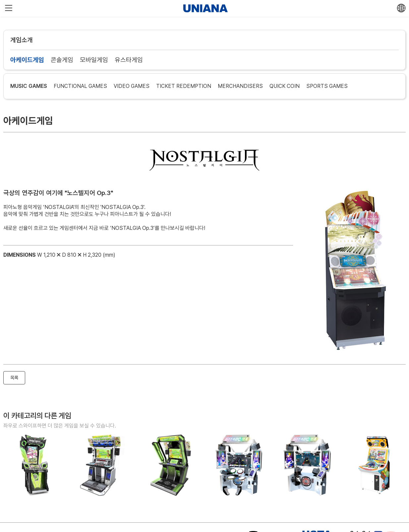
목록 (14, 378)
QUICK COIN (285, 86)
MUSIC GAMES (29, 86)
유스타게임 (129, 60)
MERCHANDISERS (240, 86)
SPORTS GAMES (327, 86)
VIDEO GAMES (132, 86)
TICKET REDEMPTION (184, 86)
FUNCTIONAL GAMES (80, 86)
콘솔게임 (62, 60)
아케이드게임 (27, 60)
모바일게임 (94, 60)
